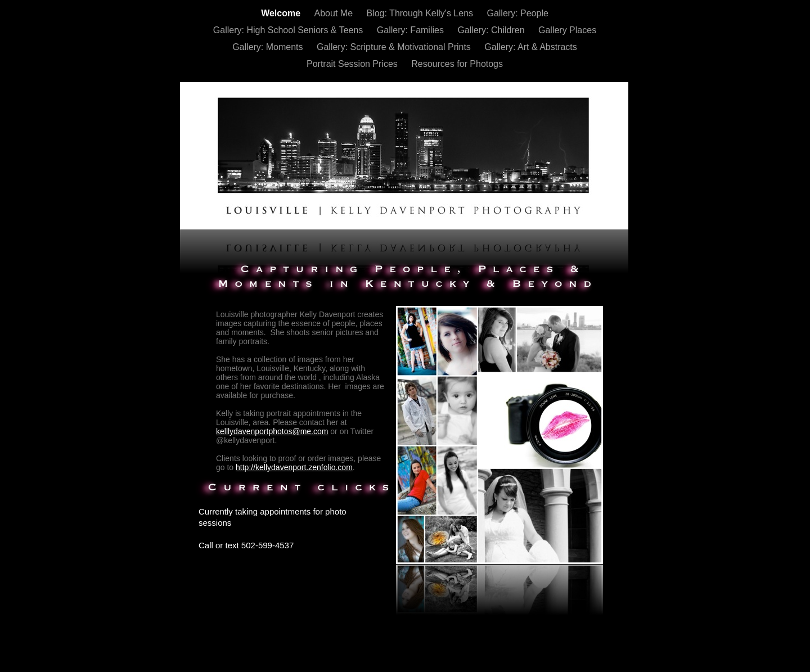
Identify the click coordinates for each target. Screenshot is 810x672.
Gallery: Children (492, 30)
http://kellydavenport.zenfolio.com (294, 467)
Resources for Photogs (457, 64)
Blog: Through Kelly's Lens (421, 13)
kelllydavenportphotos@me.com (272, 431)
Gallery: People (517, 13)
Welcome (282, 13)
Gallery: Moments (269, 47)
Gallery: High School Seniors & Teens (289, 30)
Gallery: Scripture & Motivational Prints (395, 47)
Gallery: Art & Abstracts (531, 47)
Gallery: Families (412, 30)
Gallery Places (567, 30)
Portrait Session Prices (353, 64)
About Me (335, 13)
